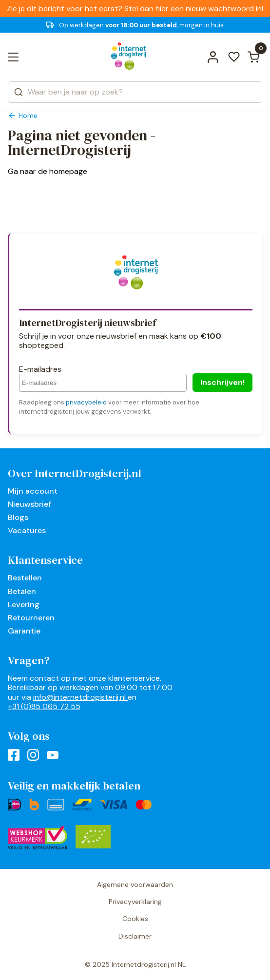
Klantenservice (45, 560)
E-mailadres (40, 369)
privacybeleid (86, 402)
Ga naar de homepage (48, 171)
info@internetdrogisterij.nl (80, 697)
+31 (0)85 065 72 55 (44, 706)
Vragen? (29, 660)
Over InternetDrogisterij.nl (75, 473)
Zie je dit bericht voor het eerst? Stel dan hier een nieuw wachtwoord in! (135, 9)
